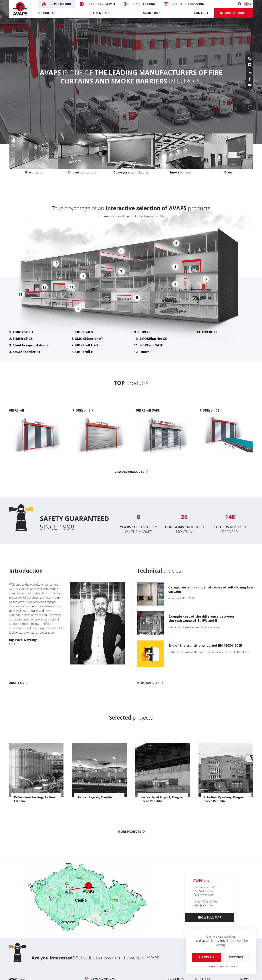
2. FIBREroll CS (21, 339)
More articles (148, 683)
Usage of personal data (221, 966)
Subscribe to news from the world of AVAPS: (96, 958)
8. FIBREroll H (83, 352)
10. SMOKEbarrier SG (151, 339)
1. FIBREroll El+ (21, 332)
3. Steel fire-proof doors (29, 345)
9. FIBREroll (143, 332)
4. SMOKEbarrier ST (25, 352)
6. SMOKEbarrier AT (87, 339)
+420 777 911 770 (205, 902)
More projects (129, 832)
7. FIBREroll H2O (85, 345)
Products (46, 13)
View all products (129, 472)
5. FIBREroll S (82, 332)
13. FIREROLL (207, 332)
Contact (201, 13)
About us (150, 13)
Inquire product (234, 13)
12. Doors (142, 352)
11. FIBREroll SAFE (148, 345)
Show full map (209, 917)
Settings (236, 957)
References (98, 13)
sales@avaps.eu (204, 905)
